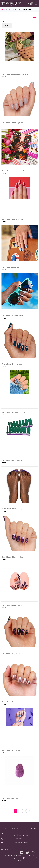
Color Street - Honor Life (11, 750)
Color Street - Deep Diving (12, 364)
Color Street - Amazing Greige (13, 123)
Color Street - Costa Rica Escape (14, 316)
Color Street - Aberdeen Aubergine (15, 74)
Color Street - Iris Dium (10, 798)
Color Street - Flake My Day (12, 557)
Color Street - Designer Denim (13, 412)
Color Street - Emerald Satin (12, 461)
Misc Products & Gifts (14, 9)
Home (3, 9)
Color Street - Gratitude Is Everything (16, 702)
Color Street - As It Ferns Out (13, 171)
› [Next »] (28, 811)
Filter (35, 17)
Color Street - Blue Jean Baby (13, 267)
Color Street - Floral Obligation (13, 605)
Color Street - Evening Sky (12, 509)
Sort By (6, 25)
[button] (28, 4)
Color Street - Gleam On (11, 654)
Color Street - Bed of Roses (12, 219)
